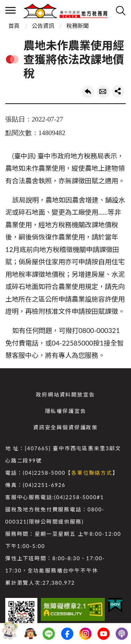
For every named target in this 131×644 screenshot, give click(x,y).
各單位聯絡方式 (92, 473)
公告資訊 (43, 26)
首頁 (14, 26)
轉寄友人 (103, 92)
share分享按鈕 (118, 91)
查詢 (121, 10)
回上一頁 (88, 92)
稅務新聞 (78, 26)
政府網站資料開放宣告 (65, 395)
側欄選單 (10, 10)
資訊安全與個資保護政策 (65, 427)
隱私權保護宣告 (66, 411)
